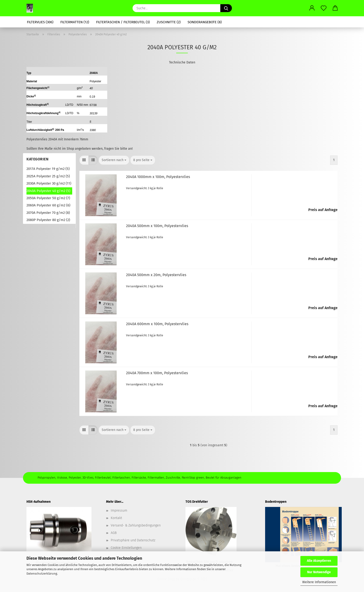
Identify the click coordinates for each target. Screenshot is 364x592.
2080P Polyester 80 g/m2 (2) (48, 220)
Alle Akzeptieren (319, 561)
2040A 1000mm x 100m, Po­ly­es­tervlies (158, 177)
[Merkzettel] (324, 8)
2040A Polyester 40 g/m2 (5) (48, 191)
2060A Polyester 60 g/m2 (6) (48, 205)
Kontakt (116, 518)
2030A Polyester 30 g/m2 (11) (49, 183)
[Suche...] (226, 8)
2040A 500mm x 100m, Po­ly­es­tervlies (157, 226)
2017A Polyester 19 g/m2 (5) (48, 169)
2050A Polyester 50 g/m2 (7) (48, 198)
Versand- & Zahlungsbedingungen (136, 525)
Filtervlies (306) (40, 22)
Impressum (119, 511)
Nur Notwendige (319, 572)
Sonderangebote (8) (205, 22)
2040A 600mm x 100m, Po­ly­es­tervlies (157, 324)
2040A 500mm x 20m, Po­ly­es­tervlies (156, 275)
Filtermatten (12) (75, 22)
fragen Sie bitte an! (118, 149)
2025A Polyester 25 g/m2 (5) (48, 176)
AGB (114, 533)
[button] (312, 8)
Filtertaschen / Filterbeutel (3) (123, 22)
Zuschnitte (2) (169, 22)
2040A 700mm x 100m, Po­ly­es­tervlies (157, 373)
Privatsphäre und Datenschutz (133, 540)
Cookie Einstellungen (126, 548)
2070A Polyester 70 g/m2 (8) (48, 213)
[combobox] (114, 160)
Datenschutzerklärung (42, 574)
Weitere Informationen (319, 582)
